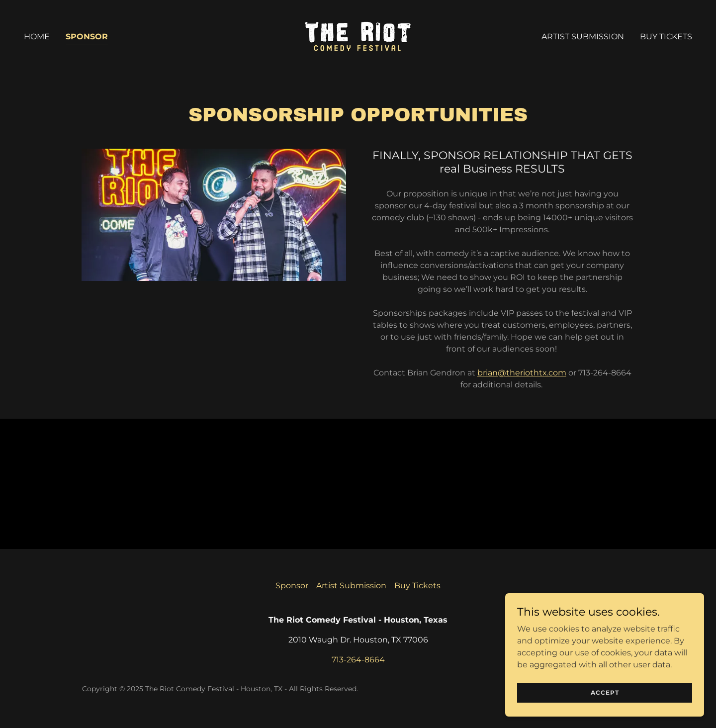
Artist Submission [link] (583, 37)
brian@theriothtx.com (522, 373)
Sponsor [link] (87, 37)
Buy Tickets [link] (666, 37)
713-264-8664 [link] (358, 660)
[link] (358, 36)
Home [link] (37, 37)
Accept (605, 692)
